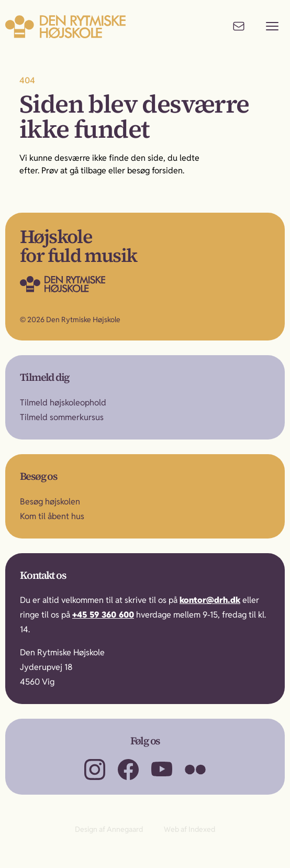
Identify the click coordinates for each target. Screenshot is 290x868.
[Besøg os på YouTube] (162, 770)
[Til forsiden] (65, 26)
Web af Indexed (189, 829)
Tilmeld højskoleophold (63, 403)
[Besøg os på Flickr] (195, 770)
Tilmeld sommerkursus (62, 417)
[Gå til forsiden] (84, 284)
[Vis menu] (272, 26)
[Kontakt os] (239, 26)
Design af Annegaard (109, 829)
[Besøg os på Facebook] (128, 770)
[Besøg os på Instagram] (95, 770)
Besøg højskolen (50, 502)
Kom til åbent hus (52, 516)
